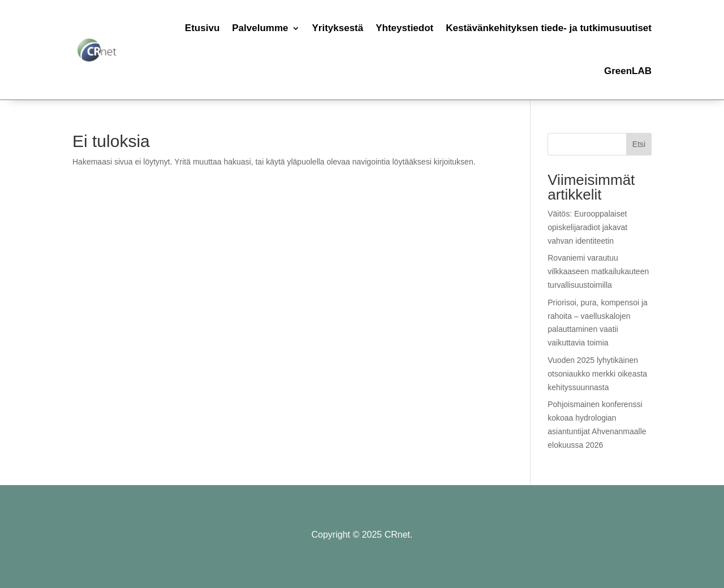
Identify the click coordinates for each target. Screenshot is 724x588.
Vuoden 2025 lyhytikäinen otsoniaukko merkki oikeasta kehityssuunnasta (597, 374)
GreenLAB (628, 71)
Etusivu (202, 28)
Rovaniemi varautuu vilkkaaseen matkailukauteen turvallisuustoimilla (598, 271)
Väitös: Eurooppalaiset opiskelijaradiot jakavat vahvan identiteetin (587, 227)
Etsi (639, 144)
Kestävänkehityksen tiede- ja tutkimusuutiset (549, 28)
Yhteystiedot (404, 28)
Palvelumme (260, 28)
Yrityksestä (338, 28)
